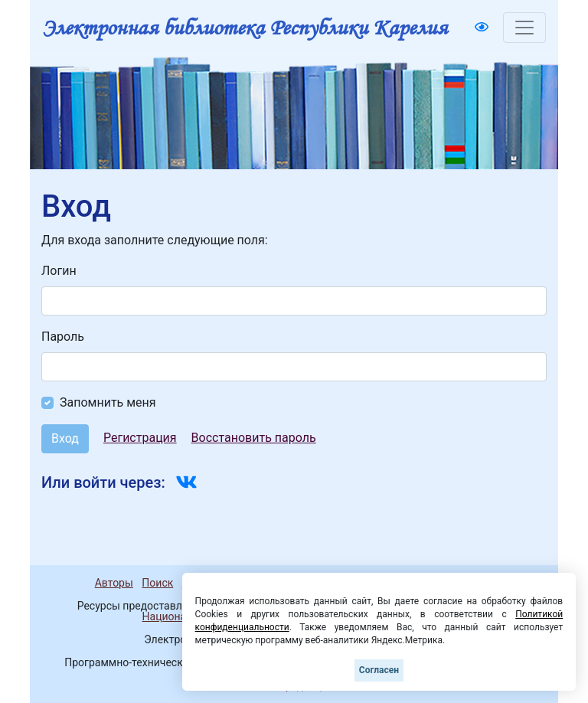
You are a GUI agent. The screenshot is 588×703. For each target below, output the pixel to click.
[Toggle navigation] (524, 28)
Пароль (63, 337)
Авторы (114, 583)
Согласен (379, 670)
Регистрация (140, 438)
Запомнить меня (108, 402)
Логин (59, 271)
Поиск (157, 583)
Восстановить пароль (254, 438)
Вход (65, 438)
